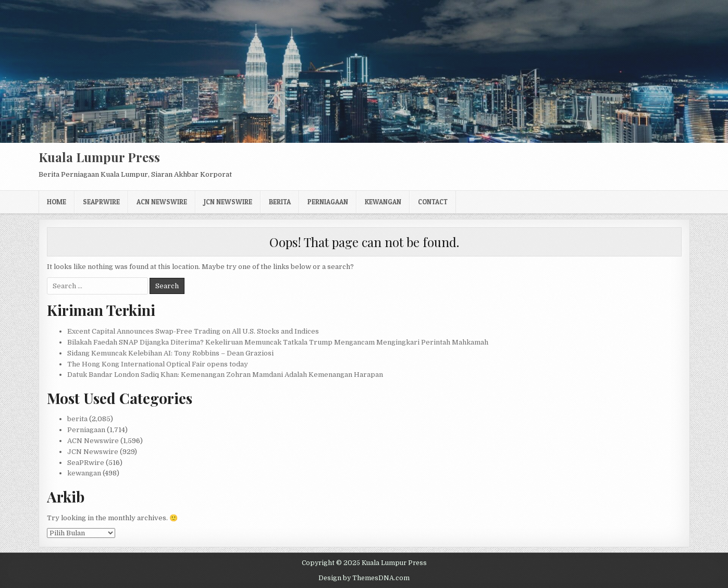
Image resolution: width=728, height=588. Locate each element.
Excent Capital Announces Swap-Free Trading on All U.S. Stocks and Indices (193, 331)
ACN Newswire (162, 202)
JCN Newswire (228, 202)
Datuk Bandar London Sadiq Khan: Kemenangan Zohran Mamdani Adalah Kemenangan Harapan (225, 375)
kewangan (383, 202)
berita (280, 202)
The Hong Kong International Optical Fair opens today (158, 364)
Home (57, 202)
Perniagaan (328, 202)
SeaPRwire (101, 202)
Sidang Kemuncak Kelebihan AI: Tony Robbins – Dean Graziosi (170, 353)
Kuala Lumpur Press (99, 157)
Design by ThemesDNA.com (364, 578)
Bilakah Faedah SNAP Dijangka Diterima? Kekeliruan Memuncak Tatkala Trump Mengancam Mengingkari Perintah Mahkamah (278, 342)
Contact (433, 202)
